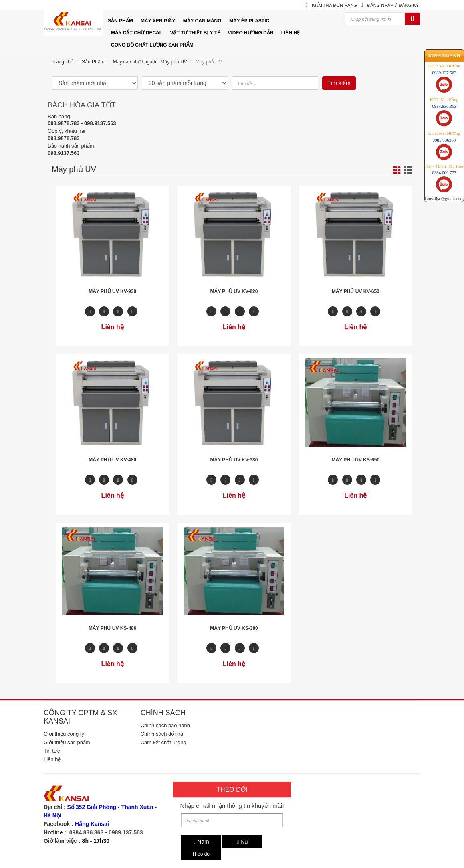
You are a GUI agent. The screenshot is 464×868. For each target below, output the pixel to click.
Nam (201, 842)
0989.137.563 (126, 832)
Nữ (242, 842)
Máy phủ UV (209, 62)
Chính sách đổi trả (162, 734)
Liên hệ (52, 759)
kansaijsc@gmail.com (444, 172)
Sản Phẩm (93, 62)
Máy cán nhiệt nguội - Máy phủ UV (150, 62)
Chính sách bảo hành (165, 725)
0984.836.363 (87, 832)
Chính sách (163, 713)
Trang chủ (63, 62)
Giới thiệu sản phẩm (67, 742)
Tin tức (52, 751)
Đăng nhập (380, 5)
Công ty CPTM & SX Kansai (80, 717)
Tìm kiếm (339, 83)
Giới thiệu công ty (64, 734)
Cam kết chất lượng (163, 742)
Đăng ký (409, 5)
